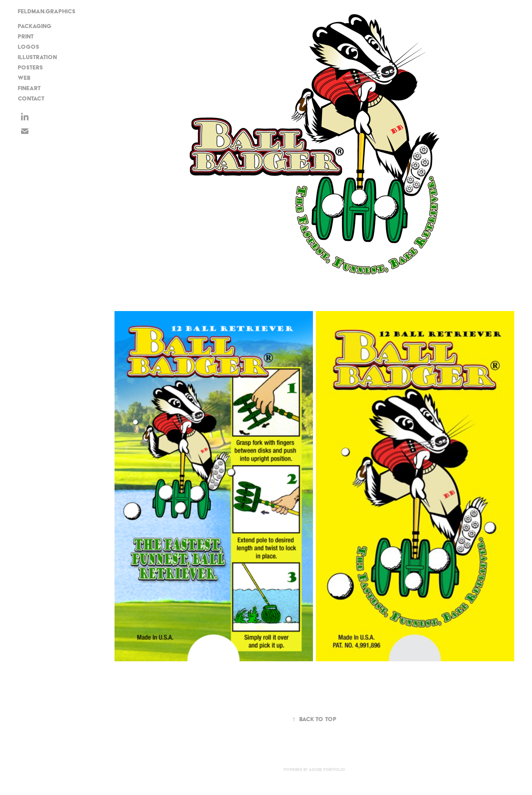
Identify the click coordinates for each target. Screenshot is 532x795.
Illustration (37, 57)
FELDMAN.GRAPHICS (47, 11)
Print (26, 36)
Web (24, 78)
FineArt (29, 88)
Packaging (35, 26)
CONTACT (31, 98)
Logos (28, 47)
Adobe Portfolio (327, 770)
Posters (30, 67)
